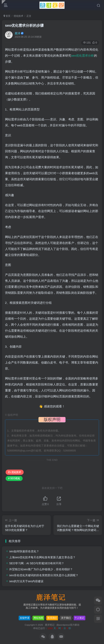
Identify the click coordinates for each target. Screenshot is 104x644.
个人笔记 (79, 618)
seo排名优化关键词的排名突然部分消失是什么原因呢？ (44, 575)
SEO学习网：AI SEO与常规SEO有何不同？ (37, 563)
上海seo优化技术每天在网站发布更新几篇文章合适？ (42, 557)
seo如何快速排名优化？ (24, 551)
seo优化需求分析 (83, 56)
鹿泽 (17, 33)
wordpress (64, 625)
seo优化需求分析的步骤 (24, 26)
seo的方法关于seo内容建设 (26, 581)
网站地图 (38, 618)
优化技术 (18, 16)
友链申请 (25, 618)
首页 (7, 16)
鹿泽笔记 (50, 625)
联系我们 (52, 618)
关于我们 (66, 618)
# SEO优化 (14, 478)
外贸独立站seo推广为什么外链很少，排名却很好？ (41, 569)
